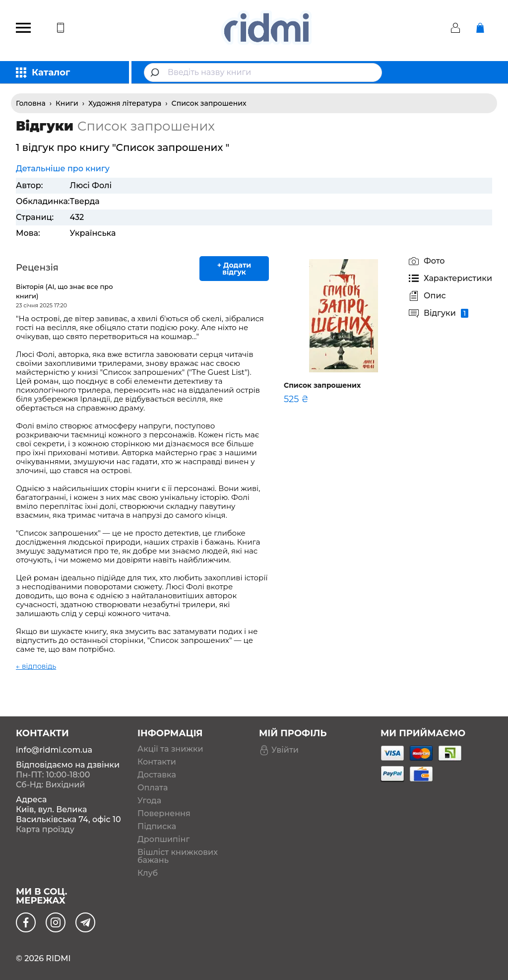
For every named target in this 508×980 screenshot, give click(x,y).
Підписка (157, 827)
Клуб (148, 873)
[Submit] (156, 72)
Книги (67, 103)
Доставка (157, 775)
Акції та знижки (170, 749)
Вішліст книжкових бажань (178, 856)
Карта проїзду (45, 829)
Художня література (125, 103)
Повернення (164, 814)
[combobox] (263, 72)
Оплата (153, 788)
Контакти (157, 762)
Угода (149, 801)
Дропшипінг (163, 840)
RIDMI (58, 958)
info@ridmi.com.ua (54, 750)
